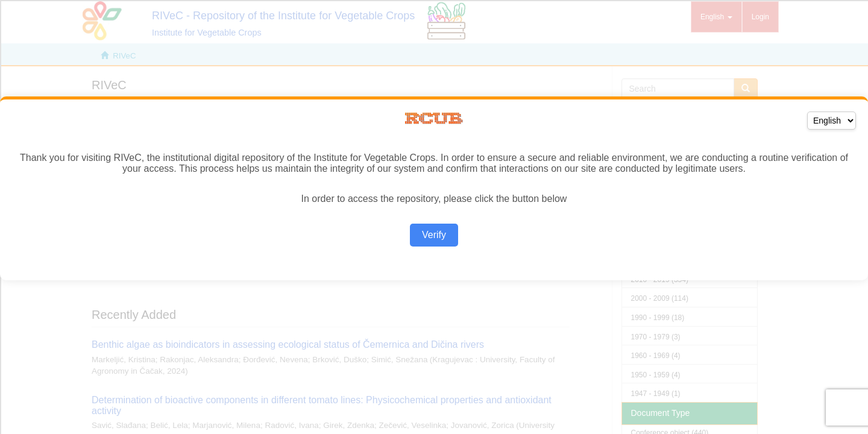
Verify (434, 235)
